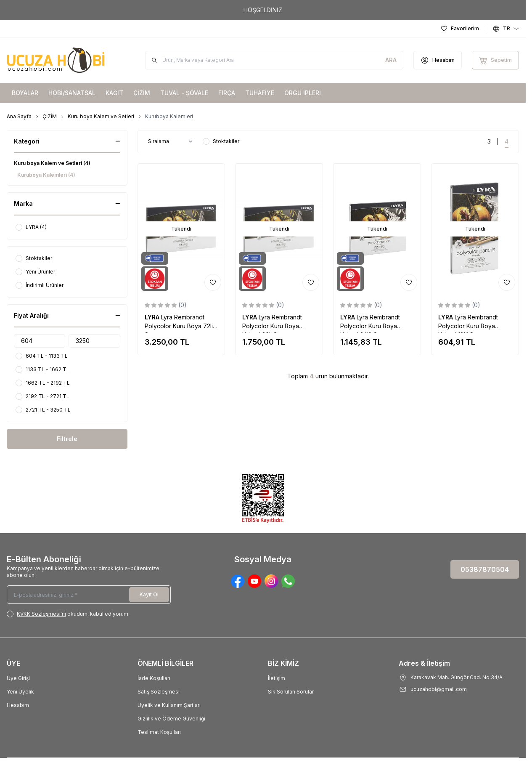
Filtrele (67, 439)
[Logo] (57, 60)
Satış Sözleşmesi (159, 692)
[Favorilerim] (460, 29)
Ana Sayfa (19, 116)
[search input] (274, 60)
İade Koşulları (154, 678)
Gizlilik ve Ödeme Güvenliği (171, 719)
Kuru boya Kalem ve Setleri (101, 116)
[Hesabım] (438, 60)
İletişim (277, 678)
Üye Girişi (18, 678)
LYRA (153, 317)
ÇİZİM (50, 116)
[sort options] (172, 141)
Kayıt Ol (149, 594)
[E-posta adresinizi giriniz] (89, 595)
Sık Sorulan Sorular (291, 692)
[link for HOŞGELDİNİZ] (263, 10)
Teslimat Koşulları (159, 732)
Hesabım (18, 705)
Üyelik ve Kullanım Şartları (169, 705)
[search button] (391, 60)
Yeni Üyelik (20, 692)
